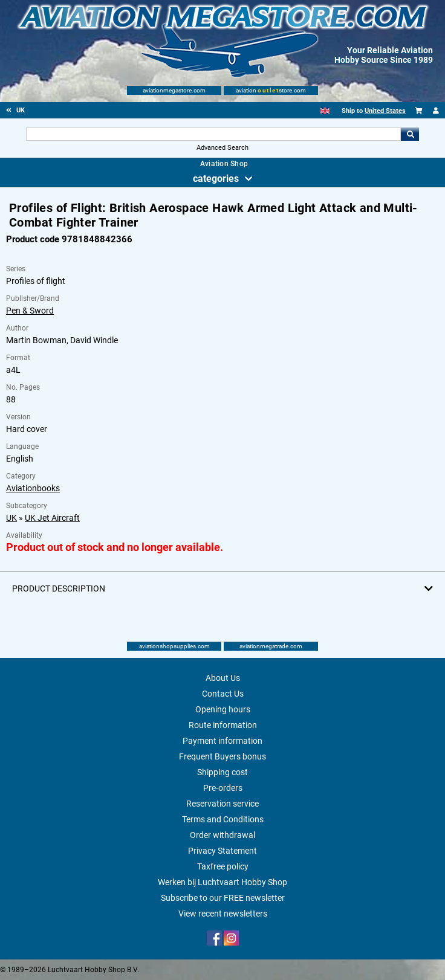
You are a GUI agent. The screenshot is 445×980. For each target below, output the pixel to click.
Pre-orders (223, 788)
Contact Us (223, 694)
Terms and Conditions (223, 819)
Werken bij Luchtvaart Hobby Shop (223, 882)
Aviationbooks (33, 488)
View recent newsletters (223, 914)
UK (11, 518)
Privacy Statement (223, 851)
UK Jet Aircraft (52, 518)
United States (385, 111)
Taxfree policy (223, 866)
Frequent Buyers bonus (223, 756)
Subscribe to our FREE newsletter (223, 898)
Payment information (223, 741)
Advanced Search (223, 148)
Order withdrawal (223, 835)
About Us (223, 678)
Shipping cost (223, 772)
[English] (325, 111)
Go (410, 134)
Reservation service (223, 804)
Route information (223, 725)
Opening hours (223, 709)
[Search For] (213, 134)
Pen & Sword (30, 311)
